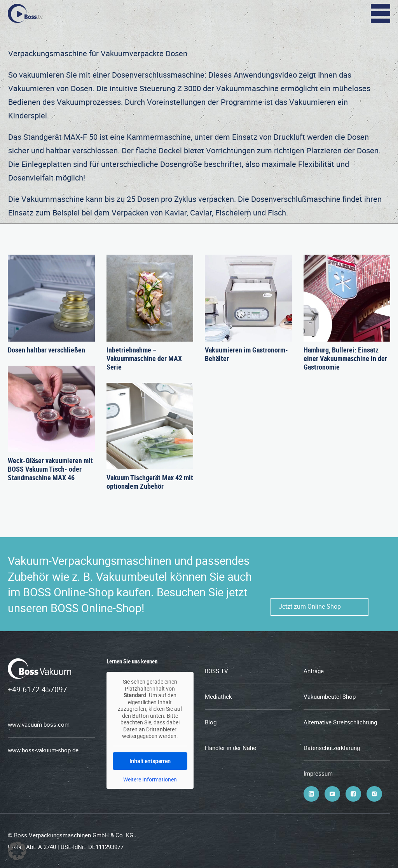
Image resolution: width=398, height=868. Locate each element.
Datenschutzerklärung (332, 748)
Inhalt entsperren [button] (150, 761)
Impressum (318, 773)
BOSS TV (216, 671)
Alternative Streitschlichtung (340, 722)
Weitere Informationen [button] (150, 779)
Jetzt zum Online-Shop (310, 606)
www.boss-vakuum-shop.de (43, 750)
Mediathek (218, 696)
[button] (17, 851)
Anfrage (314, 671)
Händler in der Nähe (230, 748)
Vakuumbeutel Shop (330, 696)
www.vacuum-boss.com (39, 724)
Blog (211, 722)
